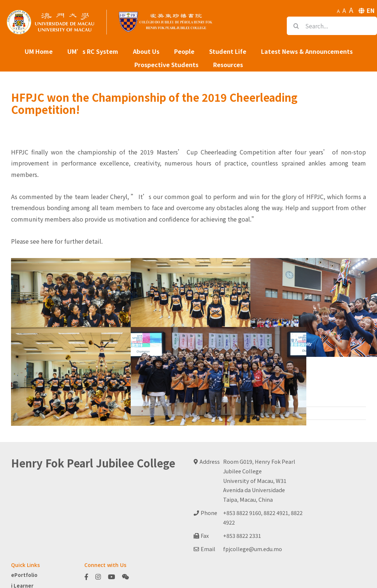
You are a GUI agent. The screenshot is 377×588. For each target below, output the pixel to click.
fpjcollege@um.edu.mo (253, 549)
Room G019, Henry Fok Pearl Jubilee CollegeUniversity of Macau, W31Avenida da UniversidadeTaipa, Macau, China (259, 481)
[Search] (296, 26)
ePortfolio (24, 575)
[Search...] (332, 26)
